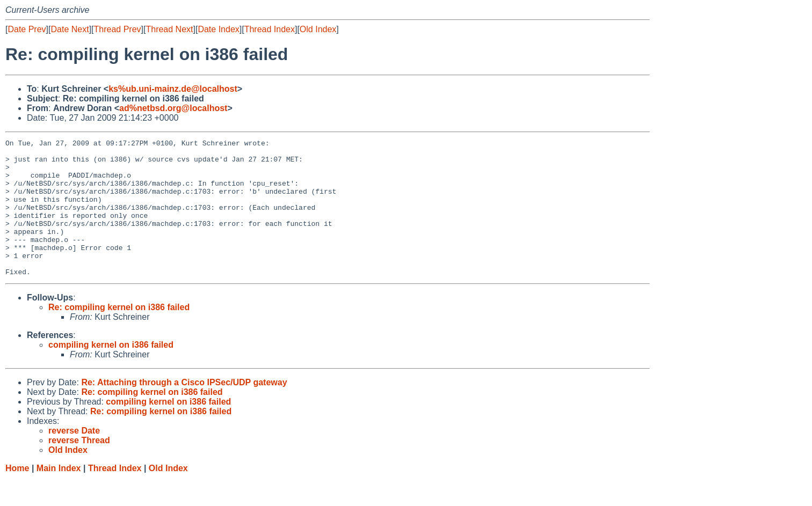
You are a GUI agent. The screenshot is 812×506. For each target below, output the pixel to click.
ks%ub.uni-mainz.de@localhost (173, 89)
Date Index (218, 29)
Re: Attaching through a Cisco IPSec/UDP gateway (184, 410)
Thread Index (270, 29)
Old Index (318, 29)
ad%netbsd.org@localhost (173, 108)
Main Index (59, 496)
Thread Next (169, 29)
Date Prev (27, 29)
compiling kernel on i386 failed (111, 372)
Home (17, 496)
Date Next (70, 29)
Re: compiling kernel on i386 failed (119, 335)
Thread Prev (118, 29)
